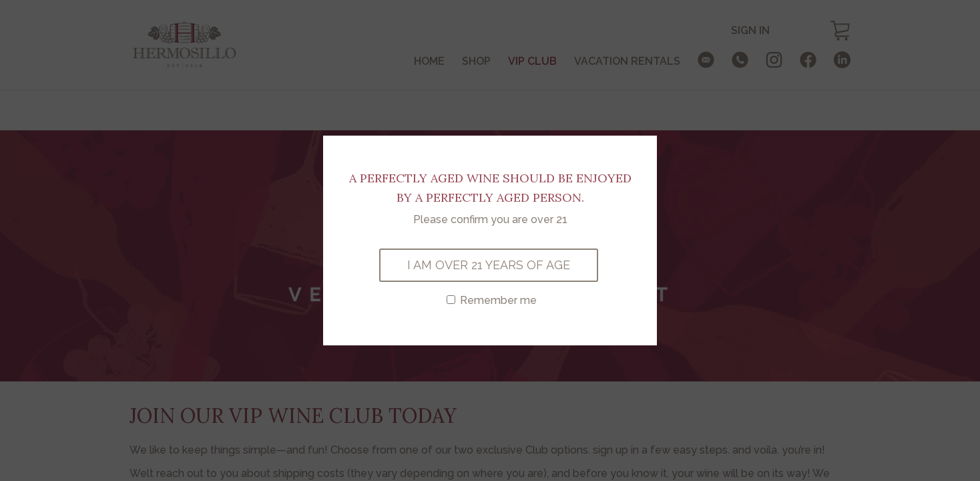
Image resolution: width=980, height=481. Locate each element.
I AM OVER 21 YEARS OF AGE (489, 265)
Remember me (492, 300)
